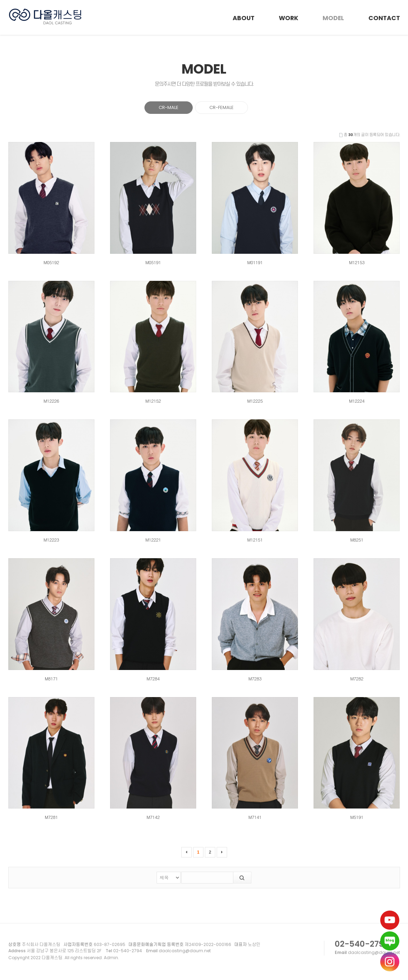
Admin (111, 958)
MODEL (333, 18)
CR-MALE (169, 107)
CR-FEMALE (222, 107)
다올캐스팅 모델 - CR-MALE (45, 17)
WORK (289, 18)
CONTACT (384, 18)
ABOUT (244, 18)
